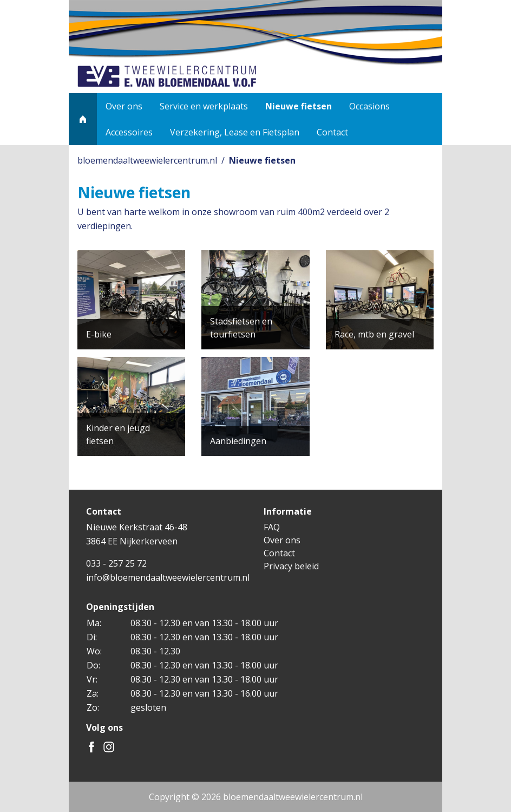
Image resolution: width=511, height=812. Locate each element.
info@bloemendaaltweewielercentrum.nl (168, 577)
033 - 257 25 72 (116, 563)
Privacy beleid (291, 566)
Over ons (124, 106)
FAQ (272, 527)
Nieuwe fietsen (299, 106)
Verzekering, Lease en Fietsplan (235, 132)
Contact (332, 132)
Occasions (369, 106)
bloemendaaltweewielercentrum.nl (147, 160)
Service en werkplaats (204, 106)
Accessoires (129, 132)
